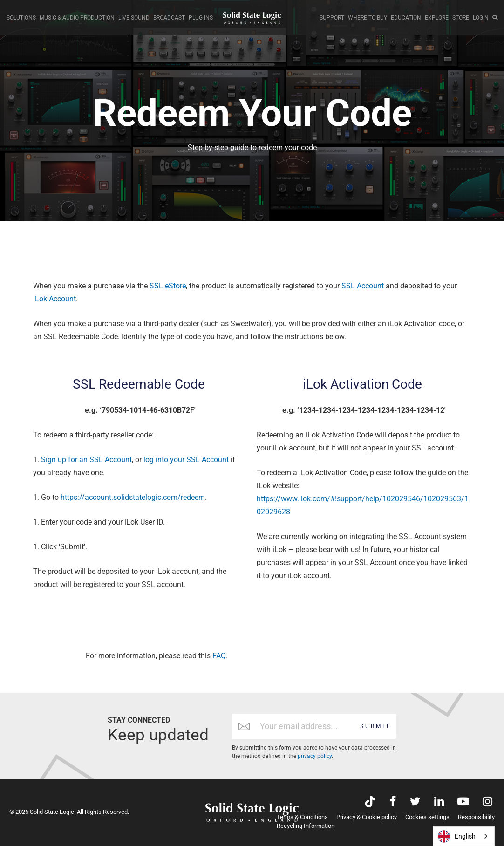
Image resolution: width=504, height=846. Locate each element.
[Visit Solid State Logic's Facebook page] (393, 802)
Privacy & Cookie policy (367, 817)
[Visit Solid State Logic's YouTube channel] (463, 802)
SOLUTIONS (21, 18)
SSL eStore (168, 286)
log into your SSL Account (186, 460)
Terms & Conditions (302, 817)
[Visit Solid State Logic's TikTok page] (370, 802)
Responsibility (476, 817)
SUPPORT (332, 18)
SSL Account (363, 286)
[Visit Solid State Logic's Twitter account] (415, 802)
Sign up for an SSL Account (86, 460)
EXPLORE (437, 18)
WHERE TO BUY (368, 18)
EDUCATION (406, 18)
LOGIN (481, 18)
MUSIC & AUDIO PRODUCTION (77, 18)
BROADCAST (169, 18)
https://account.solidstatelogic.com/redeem (133, 497)
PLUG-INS (201, 18)
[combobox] (464, 836)
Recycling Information (306, 826)
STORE (461, 18)
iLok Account (54, 299)
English (457, 836)
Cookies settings (427, 817)
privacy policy (315, 756)
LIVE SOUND (134, 18)
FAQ (219, 656)
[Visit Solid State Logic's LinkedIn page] (439, 802)
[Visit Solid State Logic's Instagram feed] (487, 802)
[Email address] (305, 726)
